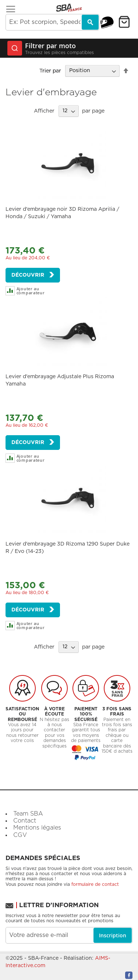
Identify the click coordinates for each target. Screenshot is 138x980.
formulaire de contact (95, 884)
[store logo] (69, 8)
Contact (25, 821)
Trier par (50, 71)
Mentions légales (37, 828)
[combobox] (52, 22)
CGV (20, 835)
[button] (37, 291)
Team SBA (28, 814)
